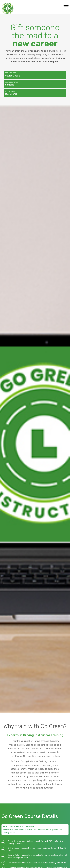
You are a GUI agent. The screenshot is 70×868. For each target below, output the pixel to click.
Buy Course (35, 93)
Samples (35, 84)
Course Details (35, 75)
